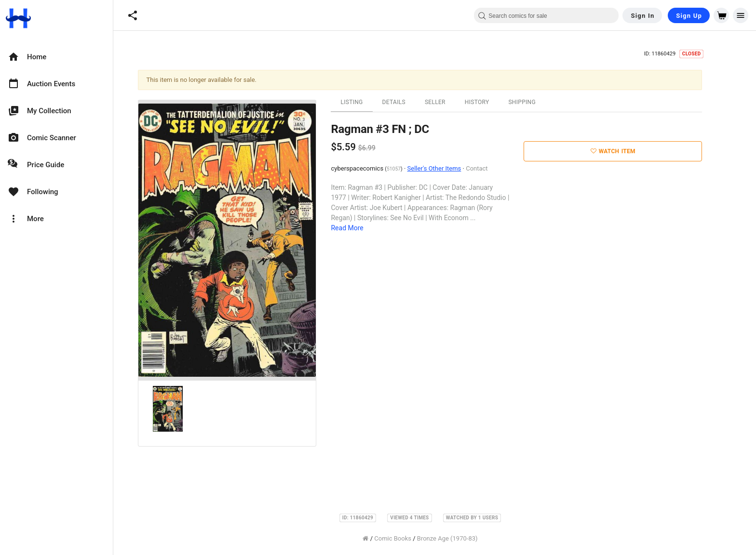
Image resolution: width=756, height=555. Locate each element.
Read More (362, 228)
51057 (408, 169)
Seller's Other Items (449, 168)
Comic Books (407, 538)
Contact (491, 168)
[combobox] (546, 15)
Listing (366, 102)
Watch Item (628, 151)
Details (408, 102)
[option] (56, 57)
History (492, 102)
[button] (133, 15)
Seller (450, 102)
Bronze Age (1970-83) (462, 538)
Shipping (536, 102)
